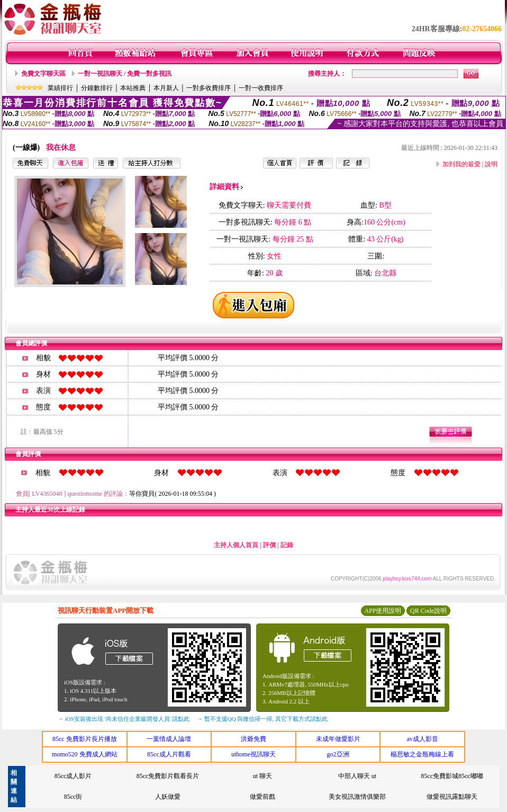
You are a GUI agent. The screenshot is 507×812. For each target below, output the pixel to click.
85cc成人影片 (73, 776)
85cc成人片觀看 (169, 754)
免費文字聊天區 (43, 74)
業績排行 (60, 88)
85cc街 (73, 797)
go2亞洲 (338, 754)
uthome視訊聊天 (253, 754)
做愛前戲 (262, 797)
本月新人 (166, 88)
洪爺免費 (253, 739)
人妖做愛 (168, 797)
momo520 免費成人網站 (85, 754)
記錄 (287, 545)
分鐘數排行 (97, 88)
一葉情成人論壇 (169, 739)
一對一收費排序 (261, 88)
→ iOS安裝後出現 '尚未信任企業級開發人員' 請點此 (124, 719)
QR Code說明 (428, 611)
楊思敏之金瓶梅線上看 (422, 754)
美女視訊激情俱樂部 (357, 797)
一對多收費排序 (209, 88)
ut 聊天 (262, 776)
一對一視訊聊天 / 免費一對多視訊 (125, 74)
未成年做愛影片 (338, 739)
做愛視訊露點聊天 (452, 797)
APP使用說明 (383, 611)
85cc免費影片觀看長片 (168, 776)
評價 (269, 545)
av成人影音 (423, 739)
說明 (491, 164)
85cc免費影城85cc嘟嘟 (452, 776)
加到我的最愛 (461, 164)
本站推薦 (133, 88)
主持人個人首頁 (236, 545)
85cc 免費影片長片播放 (85, 739)
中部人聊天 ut (357, 776)
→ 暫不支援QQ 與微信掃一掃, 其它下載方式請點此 (262, 719)
